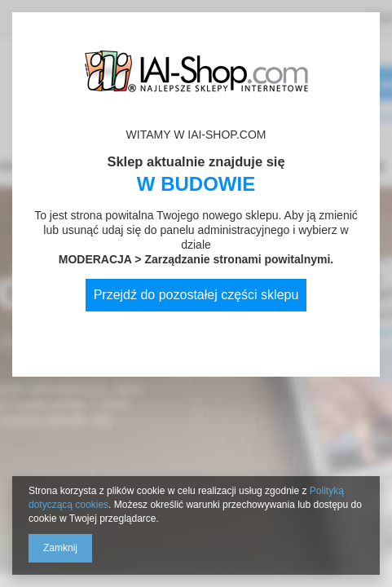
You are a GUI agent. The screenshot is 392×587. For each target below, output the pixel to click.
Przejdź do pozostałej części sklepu (196, 295)
